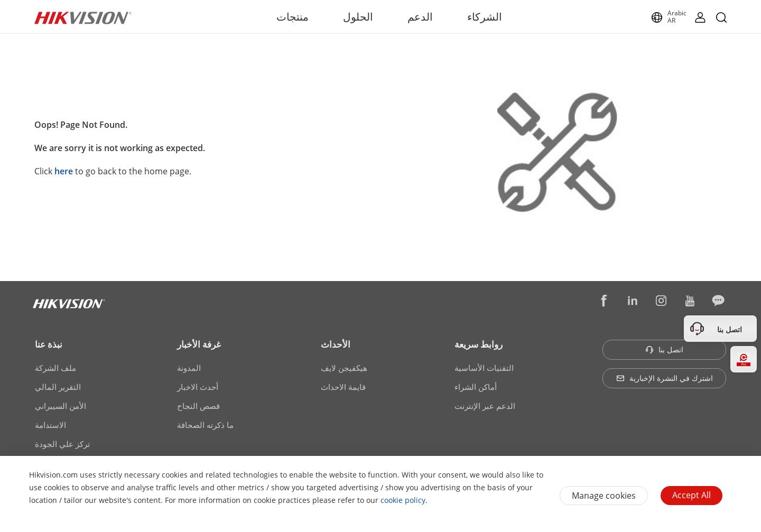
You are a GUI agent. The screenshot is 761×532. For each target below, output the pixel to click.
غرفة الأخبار (199, 344)
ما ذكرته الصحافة (205, 425)
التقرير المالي (58, 387)
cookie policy (403, 500)
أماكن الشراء (476, 387)
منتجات (293, 17)
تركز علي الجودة (62, 444)
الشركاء (485, 17)
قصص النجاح (198, 406)
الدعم (420, 17)
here (64, 171)
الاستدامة (50, 425)
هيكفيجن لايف (344, 368)
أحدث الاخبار (198, 387)
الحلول (358, 17)
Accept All (692, 495)
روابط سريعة (479, 344)
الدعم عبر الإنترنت (485, 406)
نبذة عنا (49, 344)
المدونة (189, 368)
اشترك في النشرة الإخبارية (665, 378)
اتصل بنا (664, 349)
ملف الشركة (55, 368)
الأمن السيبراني (61, 406)
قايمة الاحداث (343, 387)
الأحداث (336, 344)
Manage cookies (604, 496)
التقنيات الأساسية (484, 368)
